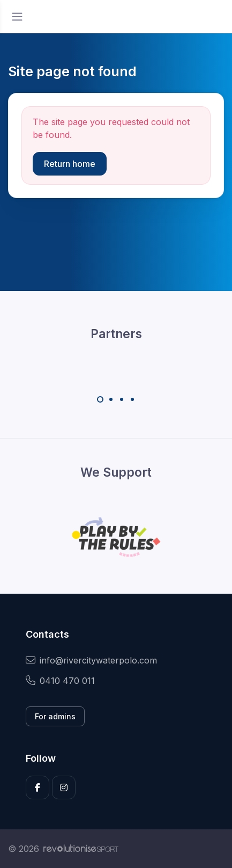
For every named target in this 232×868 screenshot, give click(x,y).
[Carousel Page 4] (132, 399)
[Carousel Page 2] (111, 399)
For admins (55, 716)
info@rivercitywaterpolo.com (91, 660)
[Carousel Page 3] (122, 399)
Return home (70, 164)
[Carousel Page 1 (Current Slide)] (100, 399)
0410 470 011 (60, 681)
